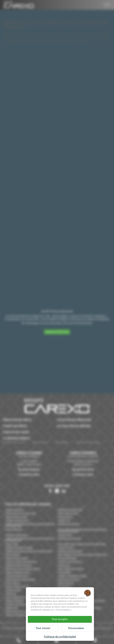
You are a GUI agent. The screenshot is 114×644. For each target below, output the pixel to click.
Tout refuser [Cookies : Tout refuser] (43, 628)
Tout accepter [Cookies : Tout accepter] (60, 619)
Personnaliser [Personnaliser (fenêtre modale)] (76, 628)
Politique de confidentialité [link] (60, 637)
